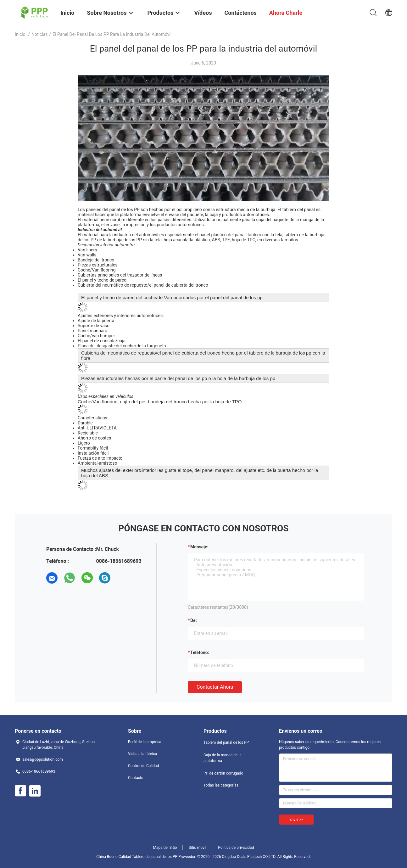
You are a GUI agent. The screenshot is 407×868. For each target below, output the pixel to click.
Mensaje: (199, 547)
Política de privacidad (236, 848)
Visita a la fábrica (142, 754)
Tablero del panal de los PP (226, 742)
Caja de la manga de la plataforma (223, 758)
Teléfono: (200, 652)
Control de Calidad (143, 766)
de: (194, 620)
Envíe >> (296, 820)
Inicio (20, 34)
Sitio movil (198, 848)
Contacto (136, 778)
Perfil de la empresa (145, 742)
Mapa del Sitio (165, 848)
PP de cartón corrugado (223, 773)
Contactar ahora (215, 687)
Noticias (40, 34)
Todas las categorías (221, 785)
